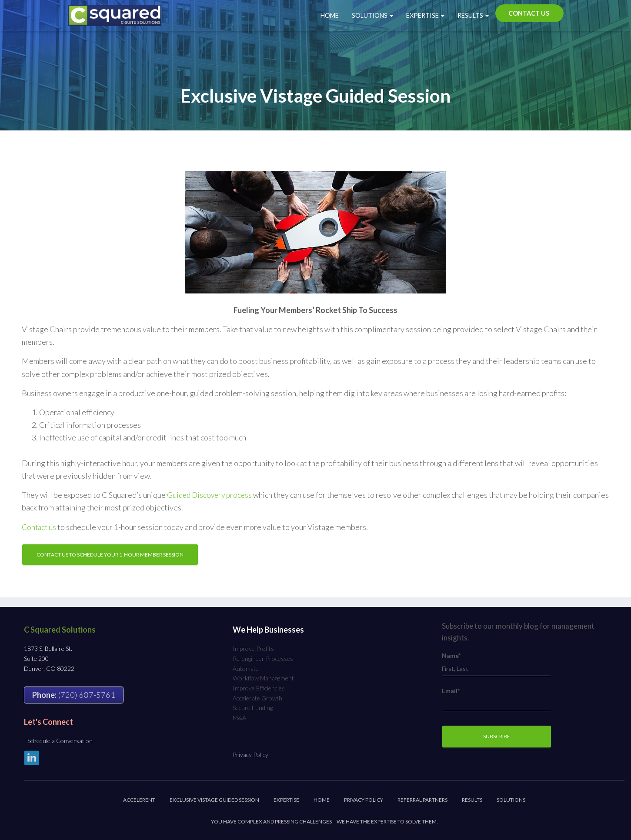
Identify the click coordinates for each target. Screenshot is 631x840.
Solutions (372, 15)
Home (330, 15)
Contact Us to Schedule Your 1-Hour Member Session (110, 555)
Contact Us (529, 13)
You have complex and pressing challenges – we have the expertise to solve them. (324, 822)
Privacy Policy (250, 755)
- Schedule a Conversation (58, 741)
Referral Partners (422, 800)
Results (473, 15)
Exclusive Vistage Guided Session (214, 800)
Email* (496, 699)
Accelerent (139, 800)
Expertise (425, 15)
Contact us (40, 527)
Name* (496, 664)
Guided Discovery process (211, 495)
